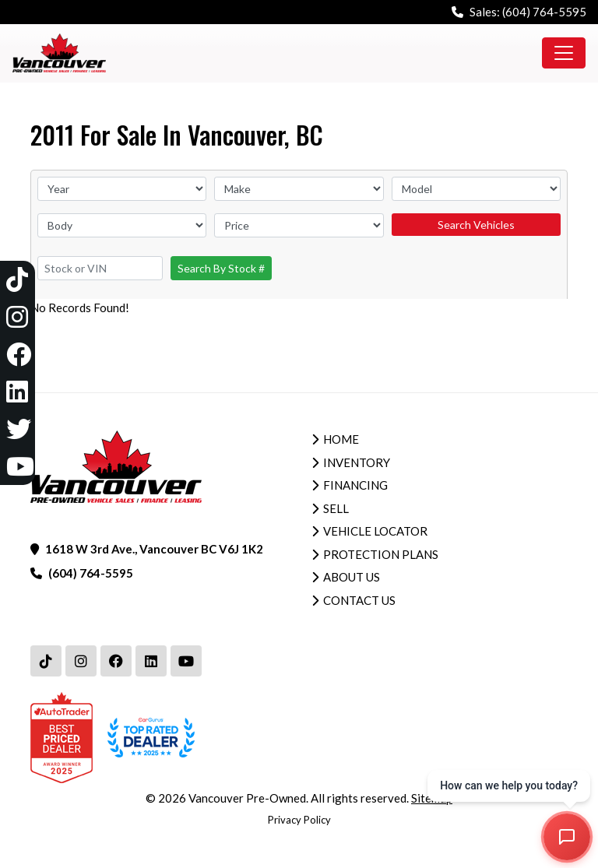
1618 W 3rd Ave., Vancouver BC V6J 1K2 (154, 549)
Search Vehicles (476, 225)
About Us (352, 577)
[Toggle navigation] (564, 53)
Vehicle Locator (375, 531)
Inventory (357, 462)
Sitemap (432, 798)
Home (341, 439)
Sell (336, 508)
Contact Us (359, 600)
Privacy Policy (299, 820)
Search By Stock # (221, 268)
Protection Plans (381, 554)
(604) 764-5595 (544, 12)
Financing (355, 485)
